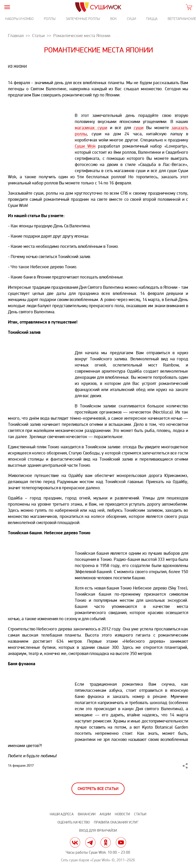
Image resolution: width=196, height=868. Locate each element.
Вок (113, 19)
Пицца (152, 19)
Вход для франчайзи (98, 831)
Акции (105, 814)
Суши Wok (85, 146)
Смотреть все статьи (98, 789)
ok (106, 842)
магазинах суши (91, 128)
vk (75, 842)
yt (121, 842)
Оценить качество (74, 822)
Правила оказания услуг (116, 822)
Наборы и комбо (19, 19)
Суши (131, 19)
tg (90, 842)
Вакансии (87, 814)
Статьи (140, 814)
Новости (122, 814)
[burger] (7, 7)
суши (139, 128)
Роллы (50, 19)
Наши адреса (62, 814)
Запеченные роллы (83, 19)
